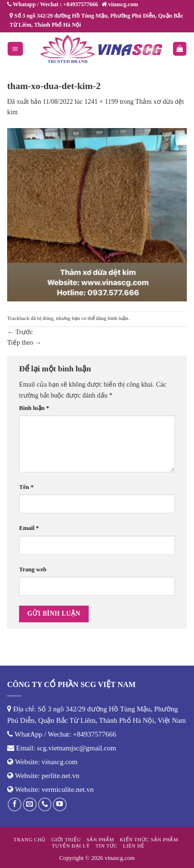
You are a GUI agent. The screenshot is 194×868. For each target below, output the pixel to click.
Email (29, 528)
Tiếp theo (24, 343)
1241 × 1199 (101, 102)
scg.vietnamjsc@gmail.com (77, 748)
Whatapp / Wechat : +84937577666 (52, 4)
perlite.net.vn (60, 776)
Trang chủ (30, 839)
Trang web (33, 569)
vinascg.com (59, 762)
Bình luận (34, 408)
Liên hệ (134, 846)
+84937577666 (95, 734)
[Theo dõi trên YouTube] (60, 804)
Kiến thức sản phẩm (149, 839)
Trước (20, 332)
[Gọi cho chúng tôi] (45, 804)
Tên (26, 487)
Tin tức (107, 846)
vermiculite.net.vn (67, 789)
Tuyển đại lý (71, 846)
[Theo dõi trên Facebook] (15, 804)
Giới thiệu (66, 839)
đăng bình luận (112, 318)
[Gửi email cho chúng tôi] (30, 804)
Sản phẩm (101, 839)
